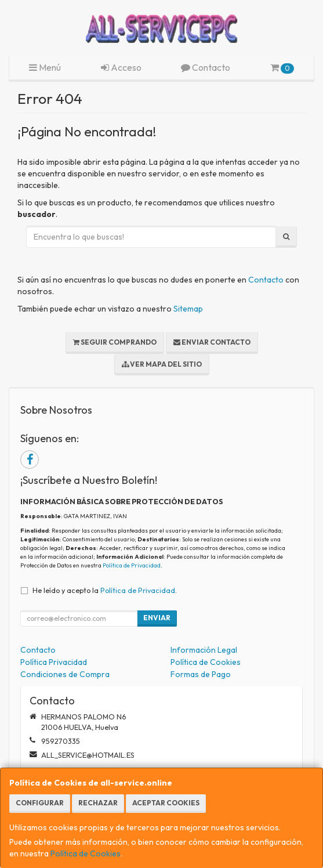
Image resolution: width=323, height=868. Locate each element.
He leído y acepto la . (105, 590)
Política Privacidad (54, 662)
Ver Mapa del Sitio (162, 364)
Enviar (157, 618)
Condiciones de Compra (65, 674)
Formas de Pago (201, 674)
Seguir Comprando (115, 342)
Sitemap (188, 309)
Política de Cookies (86, 853)
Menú (45, 67)
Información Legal (204, 650)
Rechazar (98, 803)
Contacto (206, 67)
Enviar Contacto (212, 342)
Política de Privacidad (132, 565)
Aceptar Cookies (166, 803)
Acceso (121, 67)
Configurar (40, 803)
